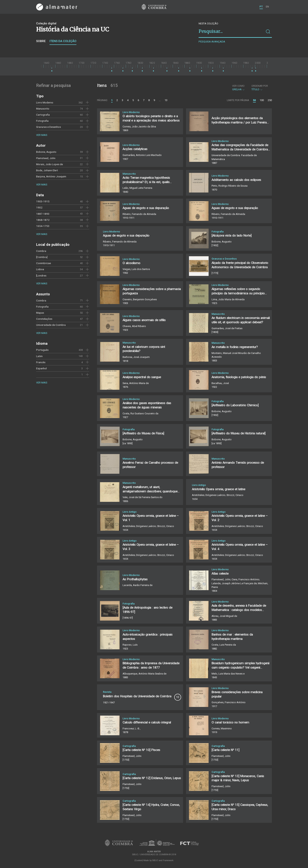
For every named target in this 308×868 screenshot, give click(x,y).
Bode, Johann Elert (47, 170)
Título (260, 88)
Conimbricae (44, 263)
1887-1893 (43, 214)
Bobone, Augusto (46, 152)
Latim (39, 356)
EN (267, 7)
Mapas (40, 313)
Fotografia (42, 121)
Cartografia (43, 115)
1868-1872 (43, 220)
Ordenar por (260, 86)
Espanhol (41, 368)
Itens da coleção (63, 41)
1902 (39, 207)
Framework (168, 860)
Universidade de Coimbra (51, 325)
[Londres (41, 276)
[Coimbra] (42, 257)
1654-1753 (43, 226)
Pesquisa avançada (212, 42)
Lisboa (40, 269)
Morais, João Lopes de (49, 164)
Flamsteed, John (46, 158)
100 (262, 100)
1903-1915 (43, 201)
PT (261, 7)
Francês (41, 362)
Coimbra (41, 251)
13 (166, 100)
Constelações (44, 319)
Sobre (41, 41)
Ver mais (42, 135)
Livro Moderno (45, 102)
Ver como (238, 86)
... (160, 100)
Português (42, 350)
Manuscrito (43, 109)
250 (270, 100)
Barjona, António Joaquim (51, 176)
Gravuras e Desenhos (49, 127)
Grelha (239, 88)
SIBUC (155, 860)
